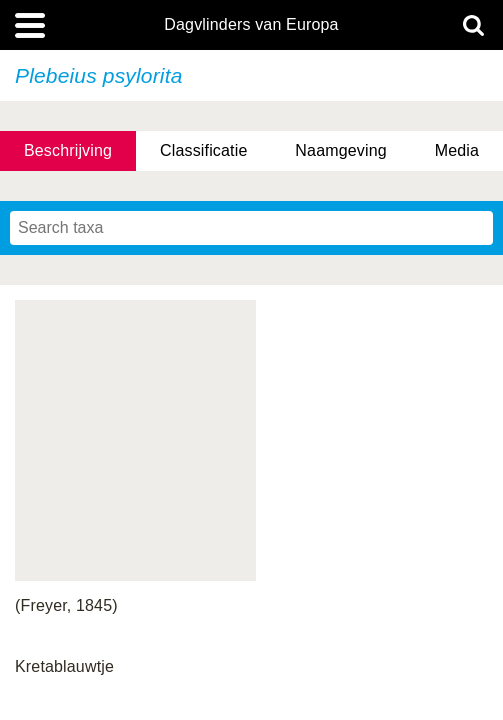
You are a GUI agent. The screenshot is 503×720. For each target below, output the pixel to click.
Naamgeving (340, 150)
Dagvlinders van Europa (251, 25)
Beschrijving (68, 150)
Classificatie (203, 150)
